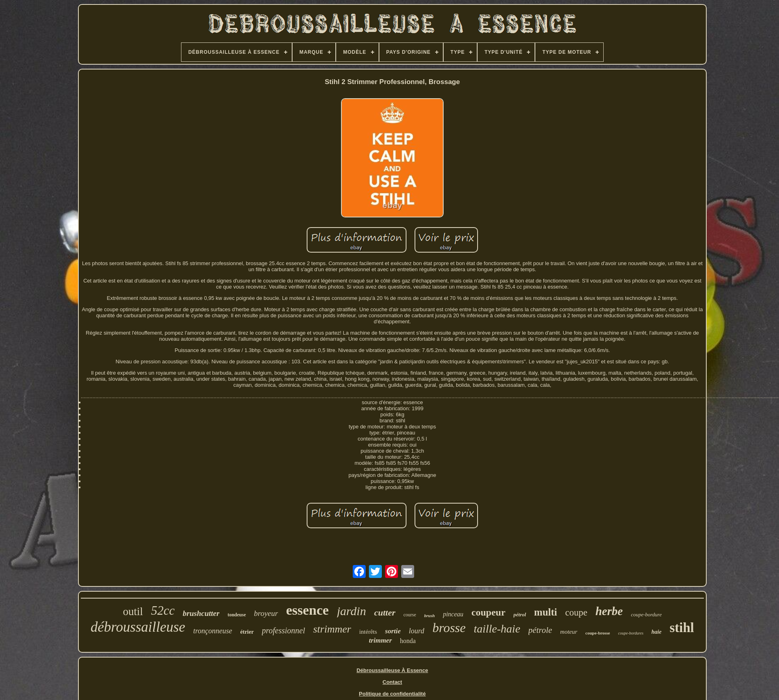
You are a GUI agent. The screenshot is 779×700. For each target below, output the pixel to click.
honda (408, 641)
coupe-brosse (598, 633)
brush (430, 616)
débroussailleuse (138, 627)
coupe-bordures (631, 633)
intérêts (368, 632)
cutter (385, 612)
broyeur (266, 613)
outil (133, 611)
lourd (417, 631)
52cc (163, 610)
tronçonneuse (213, 631)
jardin (352, 611)
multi (546, 612)
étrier (247, 632)
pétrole (540, 630)
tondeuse (237, 615)
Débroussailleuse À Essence (392, 670)
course (410, 615)
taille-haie (497, 629)
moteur (569, 632)
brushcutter (201, 613)
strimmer (332, 629)
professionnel (283, 630)
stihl (682, 628)
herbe (609, 611)
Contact (392, 682)
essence (307, 610)
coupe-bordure (646, 615)
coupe (576, 612)
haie (656, 632)
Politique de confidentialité (392, 694)
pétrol (520, 615)
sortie (393, 631)
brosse (449, 628)
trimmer (380, 640)
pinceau (453, 614)
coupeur (488, 612)
